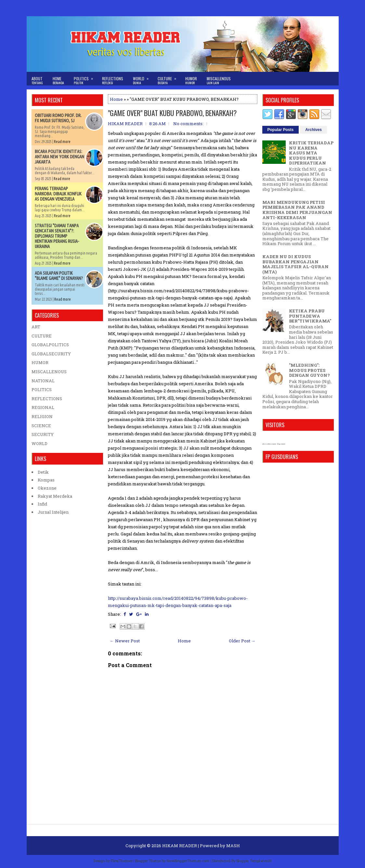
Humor (191, 80)
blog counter (281, 444)
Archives (313, 130)
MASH (233, 846)
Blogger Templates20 (254, 861)
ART (36, 327)
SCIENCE (41, 426)
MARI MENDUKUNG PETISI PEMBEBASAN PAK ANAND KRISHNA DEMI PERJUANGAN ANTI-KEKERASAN (297, 210)
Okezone (47, 488)
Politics (85, 79)
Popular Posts (281, 130)
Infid (42, 504)
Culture (169, 79)
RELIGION (42, 416)
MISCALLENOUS (49, 372)
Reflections (113, 80)
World (143, 79)
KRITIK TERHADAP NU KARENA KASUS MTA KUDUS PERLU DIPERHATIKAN (311, 153)
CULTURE (42, 336)
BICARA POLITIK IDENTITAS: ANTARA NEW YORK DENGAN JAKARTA (59, 157)
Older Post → (242, 641)
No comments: (188, 124)
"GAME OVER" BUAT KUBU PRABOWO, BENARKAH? (172, 113)
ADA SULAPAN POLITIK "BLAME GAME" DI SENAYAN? (59, 276)
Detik (43, 472)
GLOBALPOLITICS (50, 345)
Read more (62, 142)
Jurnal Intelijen (53, 512)
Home (58, 80)
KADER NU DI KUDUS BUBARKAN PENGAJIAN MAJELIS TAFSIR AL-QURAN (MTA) (295, 264)
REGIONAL (43, 407)
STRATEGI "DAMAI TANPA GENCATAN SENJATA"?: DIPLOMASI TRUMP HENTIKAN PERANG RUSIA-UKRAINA (57, 236)
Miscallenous (219, 80)
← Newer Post (125, 641)
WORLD (39, 443)
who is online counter (269, 444)
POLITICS (42, 389)
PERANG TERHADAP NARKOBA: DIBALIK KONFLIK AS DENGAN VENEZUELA (58, 194)
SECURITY (43, 434)
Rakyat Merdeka (55, 496)
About (37, 80)
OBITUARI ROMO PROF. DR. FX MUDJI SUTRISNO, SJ (58, 118)
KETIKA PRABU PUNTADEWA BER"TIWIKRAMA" (310, 316)
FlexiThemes (122, 861)
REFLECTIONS (47, 399)
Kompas (46, 480)
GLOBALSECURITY (51, 354)
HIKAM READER (180, 846)
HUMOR (40, 362)
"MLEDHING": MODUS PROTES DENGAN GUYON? (309, 370)
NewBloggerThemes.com (188, 861)
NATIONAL (43, 381)
